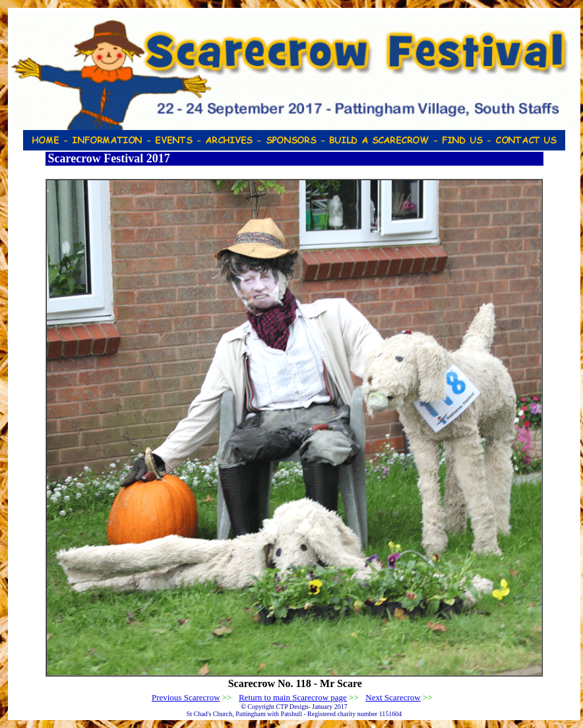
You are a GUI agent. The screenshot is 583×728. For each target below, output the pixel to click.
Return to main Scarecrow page (293, 697)
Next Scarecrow (393, 697)
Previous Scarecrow (186, 697)
